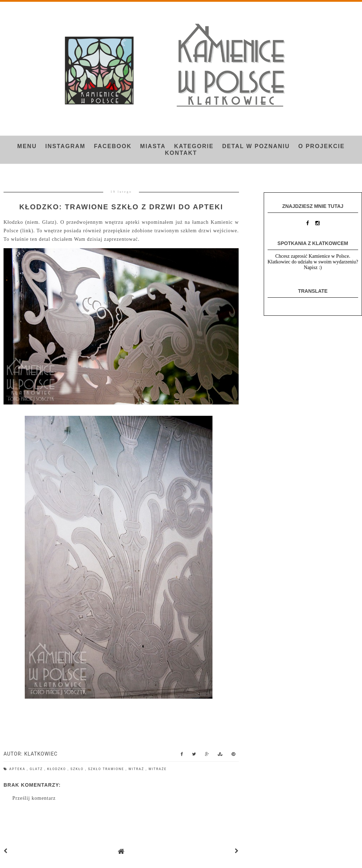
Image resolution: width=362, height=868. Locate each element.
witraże (158, 769)
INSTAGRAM (65, 146)
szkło (78, 769)
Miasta (153, 146)
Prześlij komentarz (34, 798)
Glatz (37, 769)
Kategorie (194, 146)
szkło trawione (107, 769)
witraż (137, 769)
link (27, 231)
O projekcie (322, 146)
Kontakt (181, 153)
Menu (27, 146)
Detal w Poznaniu (256, 146)
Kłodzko (57, 769)
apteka (18, 769)
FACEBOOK (113, 146)
